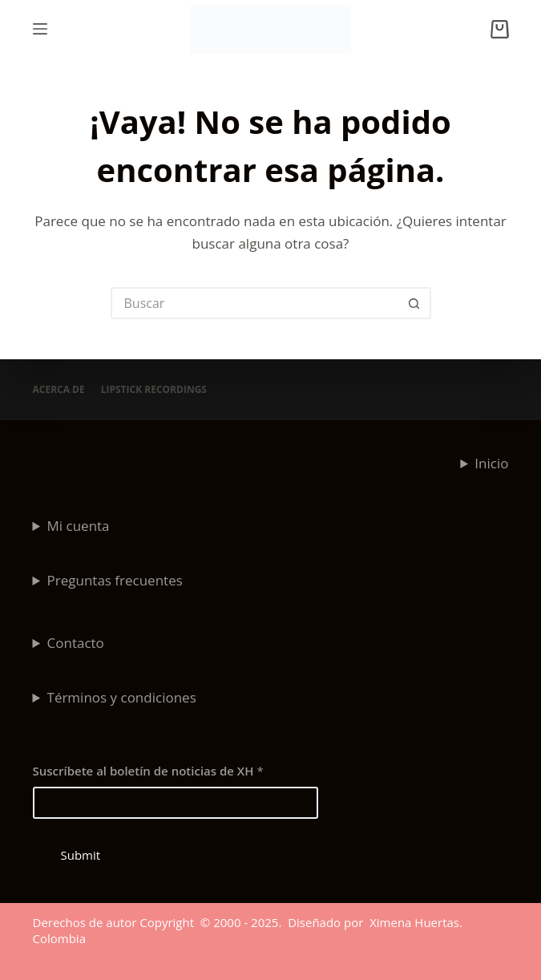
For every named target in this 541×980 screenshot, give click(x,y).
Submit (81, 855)
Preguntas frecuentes (115, 580)
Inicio (491, 463)
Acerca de (59, 390)
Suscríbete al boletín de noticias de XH (148, 771)
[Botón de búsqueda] (415, 303)
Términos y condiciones (122, 697)
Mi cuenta (79, 526)
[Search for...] (255, 303)
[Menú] (40, 29)
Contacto (76, 643)
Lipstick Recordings (154, 390)
